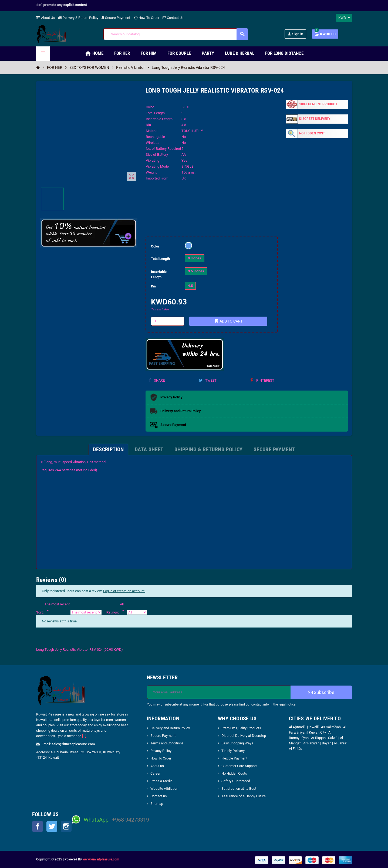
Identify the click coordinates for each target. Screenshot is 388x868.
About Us (45, 18)
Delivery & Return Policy (78, 18)
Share (157, 380)
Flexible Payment (234, 758)
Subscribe (321, 692)
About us (157, 766)
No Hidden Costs (234, 773)
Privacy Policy (161, 751)
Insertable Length (159, 274)
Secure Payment (116, 18)
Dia (153, 286)
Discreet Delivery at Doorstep (244, 736)
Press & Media (161, 781)
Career (155, 773)
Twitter (52, 826)
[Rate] (123, 608)
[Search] (176, 34)
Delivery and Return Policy (170, 728)
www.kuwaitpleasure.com (101, 859)
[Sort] (57, 608)
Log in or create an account (124, 591)
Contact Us (173, 18)
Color (155, 246)
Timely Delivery (233, 751)
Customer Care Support (239, 766)
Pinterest (262, 380)
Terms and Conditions (167, 743)
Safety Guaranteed (236, 781)
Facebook (38, 826)
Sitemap (157, 804)
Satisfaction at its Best (239, 789)
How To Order (146, 18)
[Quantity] (168, 321)
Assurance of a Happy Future (244, 796)
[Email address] (219, 692)
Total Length (160, 259)
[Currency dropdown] (344, 18)
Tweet (208, 380)
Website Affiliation (164, 789)
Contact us (159, 796)
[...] (84, 736)
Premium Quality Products (241, 728)
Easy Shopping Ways (237, 743)
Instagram (66, 826)
